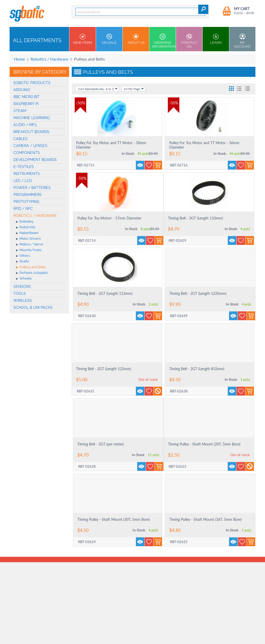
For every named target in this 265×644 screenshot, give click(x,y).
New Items (83, 39)
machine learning (32, 118)
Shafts (23, 262)
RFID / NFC (23, 209)
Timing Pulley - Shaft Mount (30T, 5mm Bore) (114, 519)
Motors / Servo (30, 245)
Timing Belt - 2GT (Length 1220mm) (198, 293)
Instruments (27, 174)
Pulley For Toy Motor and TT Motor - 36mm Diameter (204, 145)
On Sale (109, 39)
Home (19, 59)
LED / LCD (23, 181)
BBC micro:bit (27, 97)
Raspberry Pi (26, 104)
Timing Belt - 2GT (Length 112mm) (105, 293)
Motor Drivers (28, 239)
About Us (136, 39)
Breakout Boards (31, 132)
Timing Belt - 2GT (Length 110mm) (196, 218)
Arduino (22, 90)
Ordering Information (164, 41)
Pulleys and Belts (31, 267)
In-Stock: (128, 153)
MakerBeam (27, 233)
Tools (20, 294)
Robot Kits (26, 228)
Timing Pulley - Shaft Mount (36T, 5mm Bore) (205, 519)
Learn (216, 39)
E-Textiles (24, 167)
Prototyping (26, 202)
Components (27, 153)
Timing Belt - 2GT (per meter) (101, 444)
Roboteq (25, 222)
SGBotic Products (32, 83)
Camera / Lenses (30, 146)
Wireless (23, 301)
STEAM (20, 111)
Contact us (189, 41)
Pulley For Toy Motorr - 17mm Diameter (109, 218)
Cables (21, 139)
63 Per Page (134, 89)
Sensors (22, 287)
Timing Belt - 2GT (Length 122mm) (104, 369)
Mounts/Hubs (29, 250)
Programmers (28, 195)
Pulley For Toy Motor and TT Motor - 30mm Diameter (111, 145)
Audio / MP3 (25, 125)
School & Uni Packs (33, 308)
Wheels (24, 279)
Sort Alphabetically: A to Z (98, 89)
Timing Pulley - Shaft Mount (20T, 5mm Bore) (204, 444)
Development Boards (35, 160)
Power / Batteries (32, 188)
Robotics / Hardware (49, 59)
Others (23, 256)
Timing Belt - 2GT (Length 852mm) (197, 369)
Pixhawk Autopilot (32, 273)
